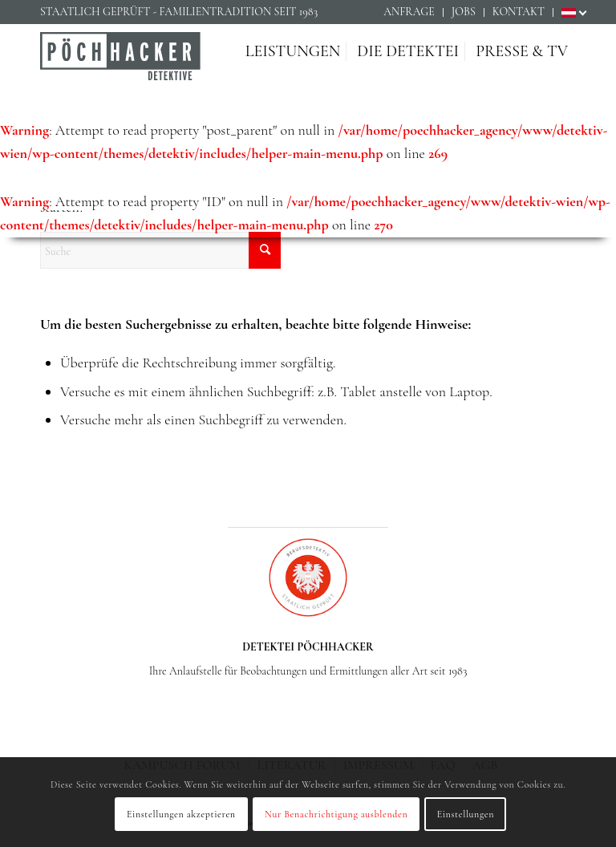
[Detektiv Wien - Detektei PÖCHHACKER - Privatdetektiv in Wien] (120, 67)
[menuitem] (409, 12)
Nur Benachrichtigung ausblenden (336, 814)
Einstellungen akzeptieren (181, 814)
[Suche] (160, 250)
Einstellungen (466, 814)
